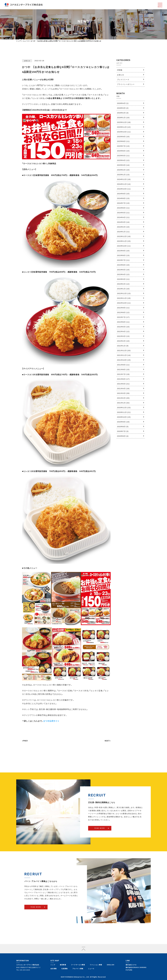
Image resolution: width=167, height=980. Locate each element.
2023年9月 (123, 251)
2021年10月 (124, 360)
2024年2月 (123, 227)
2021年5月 (123, 384)
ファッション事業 (96, 965)
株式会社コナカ (131, 965)
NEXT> (108, 741)
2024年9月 (123, 194)
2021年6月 (123, 379)
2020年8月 (123, 426)
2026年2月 (123, 113)
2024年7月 (123, 203)
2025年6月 (123, 151)
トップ (19, 41)
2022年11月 (124, 298)
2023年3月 (123, 279)
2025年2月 (123, 170)
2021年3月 (123, 393)
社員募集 (65, 969)
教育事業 (63, 965)
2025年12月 (124, 122)
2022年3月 (123, 336)
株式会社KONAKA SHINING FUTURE (136, 969)
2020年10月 (124, 417)
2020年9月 (123, 422)
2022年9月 (123, 308)
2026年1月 (123, 117)
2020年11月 (124, 412)
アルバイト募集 (78, 969)
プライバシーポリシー (126, 84)
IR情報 (120, 70)
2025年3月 (123, 165)
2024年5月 (123, 213)
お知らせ (120, 75)
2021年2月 (123, 398)
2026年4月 (123, 103)
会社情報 (54, 969)
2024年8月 (123, 198)
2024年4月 (123, 217)
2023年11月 (124, 241)
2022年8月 (123, 312)
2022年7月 (123, 317)
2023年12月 (124, 236)
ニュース (91, 969)
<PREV (25, 741)
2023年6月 (123, 265)
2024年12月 (124, 179)
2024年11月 (124, 184)
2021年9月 (123, 365)
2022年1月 (123, 346)
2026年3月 (123, 108)
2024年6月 (123, 208)
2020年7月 (123, 431)
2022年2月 (123, 341)
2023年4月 (123, 274)
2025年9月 (123, 136)
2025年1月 (123, 175)
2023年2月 (123, 284)
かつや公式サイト (51, 721)
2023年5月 (123, 270)
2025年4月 (123, 160)
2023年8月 (123, 255)
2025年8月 (123, 141)
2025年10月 (124, 132)
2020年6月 (123, 436)
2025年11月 (124, 127)
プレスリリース (123, 79)
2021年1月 (123, 403)
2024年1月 (123, 232)
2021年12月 (124, 350)
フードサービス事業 (78, 965)
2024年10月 (124, 189)
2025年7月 (123, 146)
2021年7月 (123, 374)
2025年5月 (123, 155)
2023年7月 (123, 260)
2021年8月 (123, 369)
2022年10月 (124, 303)
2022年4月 (123, 331)
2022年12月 (124, 293)
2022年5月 (123, 327)
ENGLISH (111, 965)
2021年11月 (124, 355)
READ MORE (100, 832)
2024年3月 (123, 222)
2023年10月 (124, 246)
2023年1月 (123, 289)
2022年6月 (123, 322)
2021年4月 (123, 388)
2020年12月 (124, 407)
